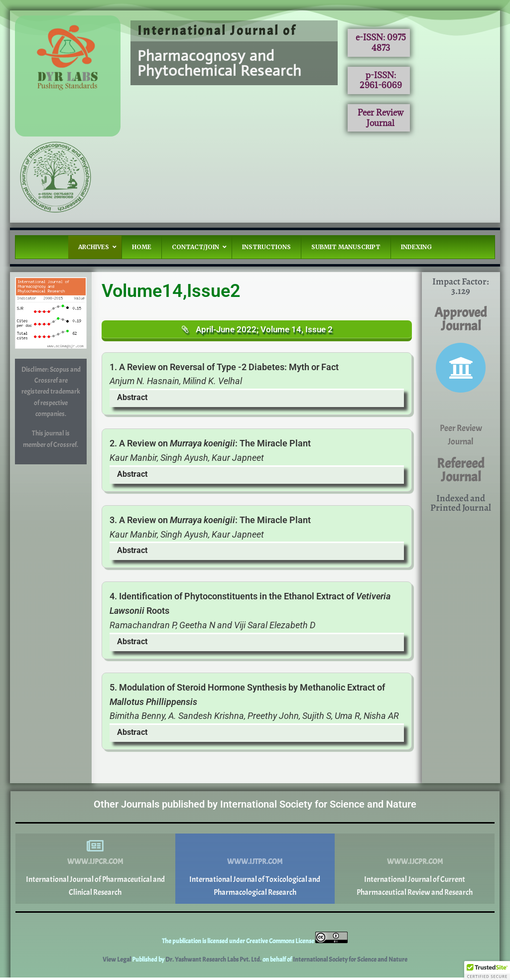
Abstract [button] (132, 400)
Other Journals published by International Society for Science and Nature (255, 807)
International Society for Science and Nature (350, 962)
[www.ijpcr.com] (95, 848)
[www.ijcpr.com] (415, 848)
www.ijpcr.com (95, 864)
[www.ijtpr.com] (255, 848)
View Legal (117, 962)
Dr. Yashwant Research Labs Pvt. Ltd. (214, 962)
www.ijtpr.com (255, 864)
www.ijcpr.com (415, 864)
